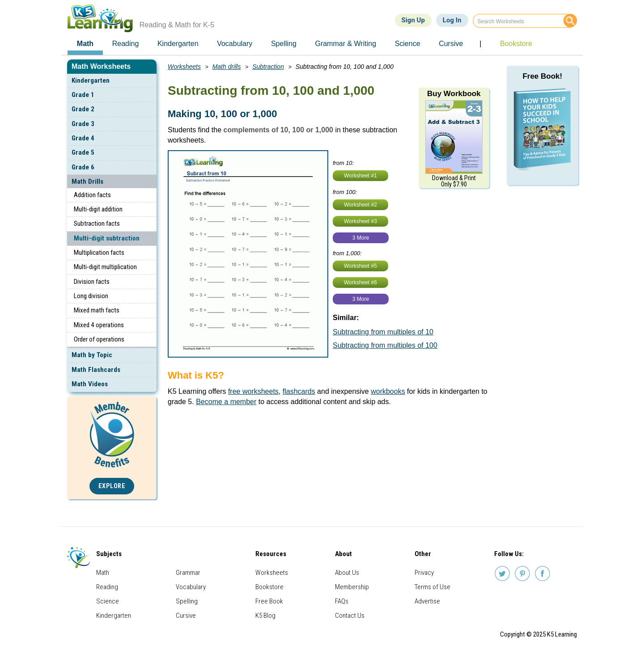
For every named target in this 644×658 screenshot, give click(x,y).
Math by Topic (92, 355)
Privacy (424, 573)
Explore (112, 486)
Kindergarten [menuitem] (178, 44)
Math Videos (90, 384)
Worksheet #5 (360, 266)
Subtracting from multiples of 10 (383, 332)
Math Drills (87, 181)
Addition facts (92, 195)
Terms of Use (432, 587)
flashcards (299, 391)
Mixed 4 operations (99, 325)
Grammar (188, 573)
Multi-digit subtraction (107, 238)
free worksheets (253, 391)
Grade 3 (83, 124)
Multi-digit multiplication (105, 267)
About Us (347, 573)
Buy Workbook (454, 94)
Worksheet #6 (360, 283)
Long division (91, 296)
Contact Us (350, 616)
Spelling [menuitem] (284, 44)
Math (103, 573)
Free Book (269, 601)
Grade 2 (83, 109)
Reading (107, 587)
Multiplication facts (99, 253)
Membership (352, 587)
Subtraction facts (97, 224)
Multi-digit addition (98, 209)
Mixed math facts (97, 310)
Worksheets (184, 67)
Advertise (427, 601)
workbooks (388, 391)
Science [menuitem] (408, 44)
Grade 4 (83, 138)
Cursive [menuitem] (451, 44)
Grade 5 (83, 152)
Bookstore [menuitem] (516, 44)
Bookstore (269, 587)
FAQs (342, 601)
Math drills (227, 67)
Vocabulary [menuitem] (235, 44)
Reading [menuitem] (126, 44)
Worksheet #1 (360, 176)
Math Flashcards (96, 370)
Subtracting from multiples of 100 (385, 345)
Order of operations (99, 339)
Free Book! (542, 76)
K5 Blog (265, 616)
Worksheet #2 (360, 205)
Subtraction (268, 67)
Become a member (226, 402)
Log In (452, 20)
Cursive (186, 616)
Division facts (92, 282)
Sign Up (413, 20)
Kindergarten (91, 80)
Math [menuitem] (85, 44)
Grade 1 (83, 95)
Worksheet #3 (360, 221)
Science (108, 601)
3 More (361, 238)
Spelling (187, 601)
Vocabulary (191, 587)
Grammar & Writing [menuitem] (345, 44)
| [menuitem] (480, 44)
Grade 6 (83, 167)
